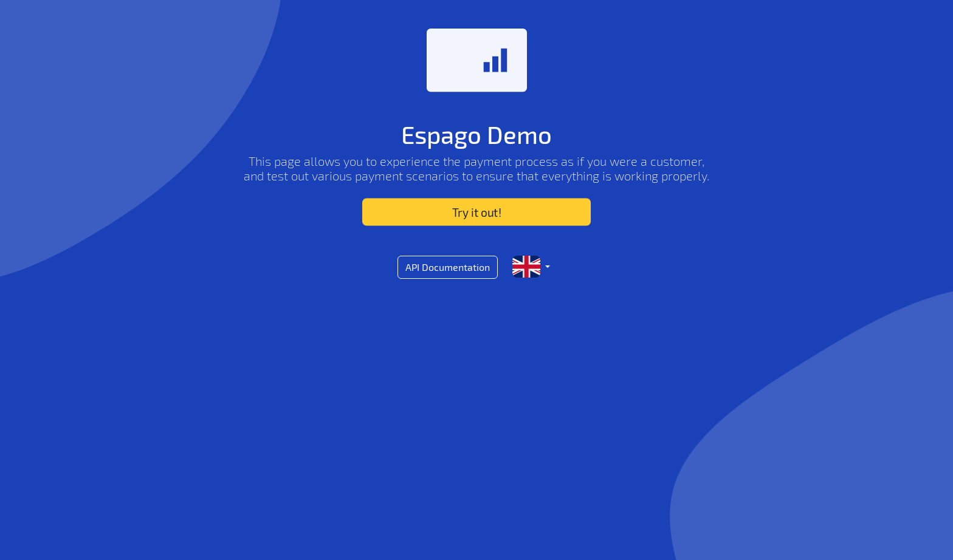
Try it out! (476, 212)
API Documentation (448, 267)
